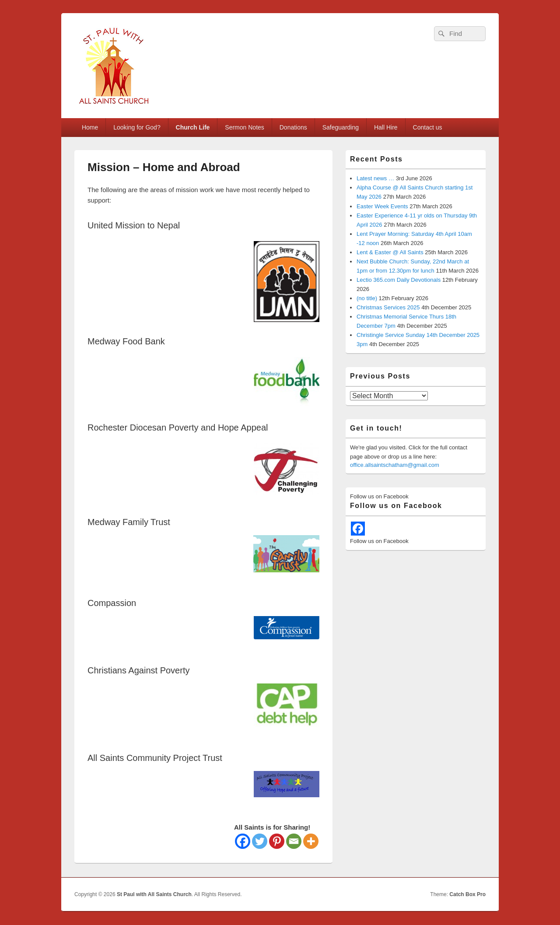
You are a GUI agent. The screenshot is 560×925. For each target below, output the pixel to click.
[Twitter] (260, 841)
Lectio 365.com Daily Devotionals (399, 280)
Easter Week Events (382, 206)
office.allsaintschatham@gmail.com (395, 465)
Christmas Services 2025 (388, 307)
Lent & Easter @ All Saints (390, 252)
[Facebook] (243, 841)
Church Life (193, 127)
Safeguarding (341, 127)
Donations (293, 127)
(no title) (367, 298)
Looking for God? (137, 127)
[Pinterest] (277, 841)
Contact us (428, 127)
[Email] (294, 841)
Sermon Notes (244, 127)
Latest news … (375, 178)
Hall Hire (386, 127)
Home (90, 127)
